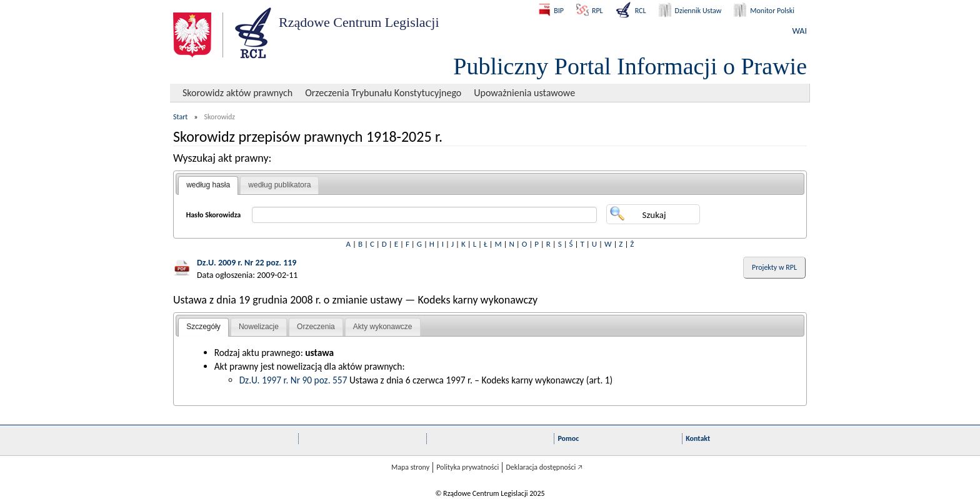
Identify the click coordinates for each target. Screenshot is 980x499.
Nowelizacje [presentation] (259, 327)
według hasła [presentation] (208, 185)
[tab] (208, 185)
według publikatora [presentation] (279, 185)
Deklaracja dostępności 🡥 (544, 467)
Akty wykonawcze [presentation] (383, 327)
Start (180, 117)
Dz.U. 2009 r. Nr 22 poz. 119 (247, 263)
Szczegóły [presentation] (203, 327)
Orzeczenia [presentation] (316, 327)
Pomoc (568, 438)
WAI (800, 31)
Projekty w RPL (774, 267)
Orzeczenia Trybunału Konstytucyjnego (383, 93)
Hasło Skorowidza (214, 215)
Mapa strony (410, 467)
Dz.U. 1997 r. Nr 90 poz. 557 (293, 380)
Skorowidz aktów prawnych (237, 93)
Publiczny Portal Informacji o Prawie (630, 66)
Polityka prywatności (467, 467)
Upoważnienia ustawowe (524, 93)
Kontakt (698, 438)
